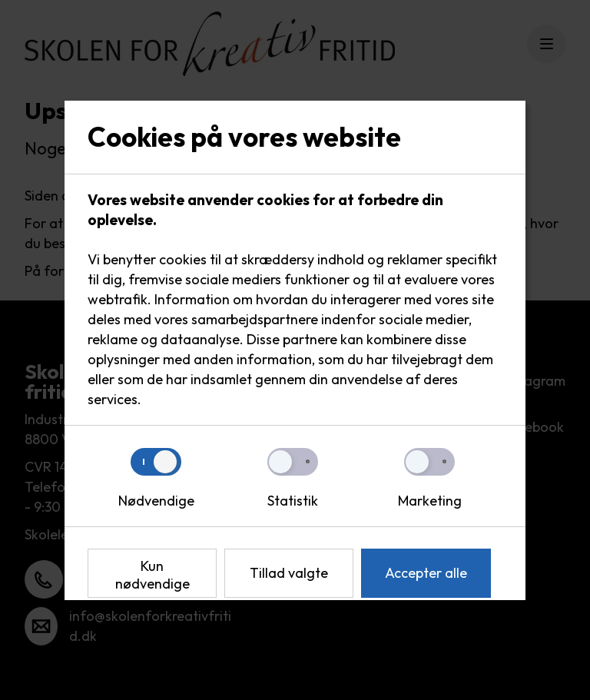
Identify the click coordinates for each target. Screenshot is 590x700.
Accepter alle (426, 573)
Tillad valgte (289, 573)
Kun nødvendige (152, 575)
